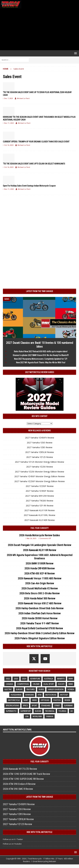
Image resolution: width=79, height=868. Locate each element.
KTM (40, 695)
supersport (26, 711)
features (31, 689)
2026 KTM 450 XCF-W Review (39, 573)
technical (50, 711)
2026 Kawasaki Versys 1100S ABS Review (40, 578)
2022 (8, 679)
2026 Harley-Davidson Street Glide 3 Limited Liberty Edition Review (39, 633)
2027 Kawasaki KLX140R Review (39, 520)
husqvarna (16, 695)
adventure (35, 679)
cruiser (36, 684)
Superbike (68, 706)
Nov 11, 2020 (9, 189)
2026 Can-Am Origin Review (40, 583)
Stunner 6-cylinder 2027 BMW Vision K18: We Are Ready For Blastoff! (41, 355)
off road (45, 700)
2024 (24, 679)
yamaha (50, 716)
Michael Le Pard (23, 98)
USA (27, 716)
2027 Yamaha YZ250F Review (40, 486)
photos (57, 700)
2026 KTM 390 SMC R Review (18, 789)
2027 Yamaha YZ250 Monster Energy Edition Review (39, 472)
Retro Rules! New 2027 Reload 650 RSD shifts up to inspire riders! (41, 351)
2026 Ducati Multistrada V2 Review (40, 588)
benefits (61, 679)
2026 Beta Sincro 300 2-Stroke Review (39, 593)
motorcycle (14, 700)
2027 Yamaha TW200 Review (39, 501)
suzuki (38, 711)
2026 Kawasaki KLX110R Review (40, 550)
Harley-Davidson (56, 689)
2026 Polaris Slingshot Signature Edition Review (40, 638)
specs (25, 706)
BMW (71, 679)
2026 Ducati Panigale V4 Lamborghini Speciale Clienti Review (39, 545)
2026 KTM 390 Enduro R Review (19, 784)
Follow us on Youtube (12, 844)
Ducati (61, 684)
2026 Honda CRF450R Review (40, 568)
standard (46, 706)
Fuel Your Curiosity (40, 528)
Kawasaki (30, 695)
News (34, 700)
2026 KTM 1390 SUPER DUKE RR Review (23, 779)
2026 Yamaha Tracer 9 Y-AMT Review (39, 623)
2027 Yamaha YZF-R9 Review (40, 506)
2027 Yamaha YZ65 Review (40, 443)
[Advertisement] (39, 29)
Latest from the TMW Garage (40, 291)
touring (62, 711)
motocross (51, 695)
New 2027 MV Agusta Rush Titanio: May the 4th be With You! (41, 363)
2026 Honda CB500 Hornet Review (40, 618)
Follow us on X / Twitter (13, 839)
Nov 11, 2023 (9, 123)
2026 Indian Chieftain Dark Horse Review (39, 613)
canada (9, 684)
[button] (75, 53)
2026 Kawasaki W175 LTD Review (20, 769)
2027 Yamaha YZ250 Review (40, 467)
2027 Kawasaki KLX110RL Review (39, 515)
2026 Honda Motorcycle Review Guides (39, 535)
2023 (16, 679)
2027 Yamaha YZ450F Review (40, 491)
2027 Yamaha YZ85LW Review (39, 452)
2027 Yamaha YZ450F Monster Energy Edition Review (39, 476)
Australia (49, 679)
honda (71, 689)
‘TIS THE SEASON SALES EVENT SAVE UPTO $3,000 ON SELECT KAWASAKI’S (34, 164)
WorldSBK (37, 716)
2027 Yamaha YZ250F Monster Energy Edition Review (39, 481)
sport (34, 706)
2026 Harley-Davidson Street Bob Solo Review (39, 608)
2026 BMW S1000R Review (39, 563)
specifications (12, 706)
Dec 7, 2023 (9, 98)
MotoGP (64, 695)
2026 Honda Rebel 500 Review (40, 598)
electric (8, 689)
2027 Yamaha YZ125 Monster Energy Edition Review (39, 462)
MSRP (26, 700)
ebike (71, 684)
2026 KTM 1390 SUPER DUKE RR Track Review (26, 774)
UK (71, 711)
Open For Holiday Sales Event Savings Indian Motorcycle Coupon (29, 186)
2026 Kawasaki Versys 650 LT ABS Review (40, 603)
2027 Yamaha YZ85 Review (40, 447)
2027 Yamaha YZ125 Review (40, 457)
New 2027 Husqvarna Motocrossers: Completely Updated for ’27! (41, 359)
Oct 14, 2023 (9, 145)
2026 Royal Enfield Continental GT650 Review (39, 628)
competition (23, 684)
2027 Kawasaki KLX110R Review (39, 510)
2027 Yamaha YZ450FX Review (40, 438)
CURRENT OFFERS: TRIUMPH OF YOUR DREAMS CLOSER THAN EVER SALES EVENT (36, 142)
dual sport (49, 684)
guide (41, 689)
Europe (19, 689)
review (67, 700)
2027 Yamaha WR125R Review (40, 496)
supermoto (11, 711)
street (57, 706)
